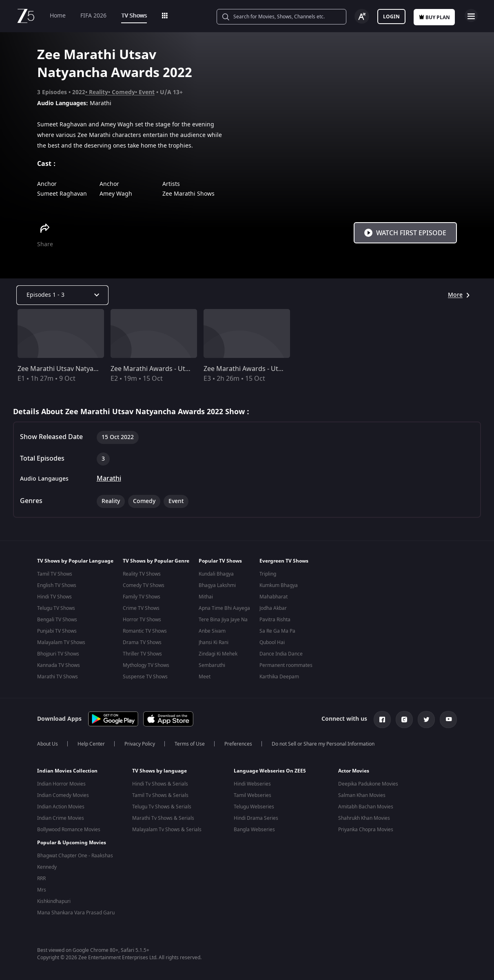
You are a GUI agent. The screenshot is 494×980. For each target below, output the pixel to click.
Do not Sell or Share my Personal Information (323, 747)
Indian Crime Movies (61, 821)
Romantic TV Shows (145, 631)
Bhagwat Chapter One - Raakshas (75, 856)
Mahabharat (274, 597)
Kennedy (47, 867)
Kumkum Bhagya (279, 585)
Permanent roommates (286, 665)
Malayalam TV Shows (61, 642)
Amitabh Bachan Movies (366, 810)
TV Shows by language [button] (159, 774)
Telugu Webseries (254, 810)
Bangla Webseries (254, 833)
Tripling (268, 574)
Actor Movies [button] (354, 774)
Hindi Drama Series (256, 821)
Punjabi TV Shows (57, 631)
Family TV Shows (142, 597)
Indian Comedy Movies (63, 799)
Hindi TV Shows (54, 597)
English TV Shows (57, 585)
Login (391, 17)
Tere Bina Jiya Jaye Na (223, 620)
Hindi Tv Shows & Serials (160, 787)
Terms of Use (190, 747)
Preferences (238, 747)
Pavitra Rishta (275, 620)
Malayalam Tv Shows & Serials (167, 833)
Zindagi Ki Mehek (218, 654)
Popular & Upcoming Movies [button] (72, 843)
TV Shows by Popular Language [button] (75, 561)
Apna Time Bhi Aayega (224, 608)
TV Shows (134, 16)
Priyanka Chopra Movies (366, 833)
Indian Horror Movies (61, 787)
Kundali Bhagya (216, 574)
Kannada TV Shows (59, 665)
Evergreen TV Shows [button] (284, 561)
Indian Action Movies (61, 810)
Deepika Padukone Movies (368, 787)
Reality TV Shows (142, 574)
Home (58, 16)
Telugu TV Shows (56, 608)
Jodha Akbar (273, 608)
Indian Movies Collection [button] (67, 774)
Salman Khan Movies (362, 799)
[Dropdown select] (62, 295)
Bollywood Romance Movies (69, 833)
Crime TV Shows (141, 608)
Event (147, 92)
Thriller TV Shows (142, 654)
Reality (99, 92)
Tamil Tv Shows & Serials (160, 799)
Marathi (109, 479)
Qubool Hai (272, 642)
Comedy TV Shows (144, 585)
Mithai (206, 597)
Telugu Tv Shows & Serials (162, 810)
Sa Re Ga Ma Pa (277, 631)
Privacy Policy (140, 747)
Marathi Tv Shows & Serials (163, 821)
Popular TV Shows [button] (220, 561)
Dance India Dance (281, 654)
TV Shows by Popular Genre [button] (156, 561)
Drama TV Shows (142, 642)
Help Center (91, 747)
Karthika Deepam (279, 677)
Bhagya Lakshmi (217, 585)
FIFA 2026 (93, 16)
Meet (205, 677)
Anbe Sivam (212, 631)
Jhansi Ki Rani (214, 642)
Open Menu (471, 15)
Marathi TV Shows (58, 677)
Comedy (123, 92)
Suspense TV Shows (145, 677)
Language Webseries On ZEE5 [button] (270, 774)
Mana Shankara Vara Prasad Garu (76, 913)
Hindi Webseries (252, 787)
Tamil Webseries (253, 799)
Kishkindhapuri (54, 901)
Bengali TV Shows (57, 620)
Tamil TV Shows (55, 574)
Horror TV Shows (142, 620)
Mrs (42, 890)
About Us (48, 747)
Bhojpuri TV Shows (58, 654)
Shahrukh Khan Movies (364, 821)
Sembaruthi (212, 665)
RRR (41, 878)
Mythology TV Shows (146, 665)
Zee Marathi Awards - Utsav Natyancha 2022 (271, 369)
